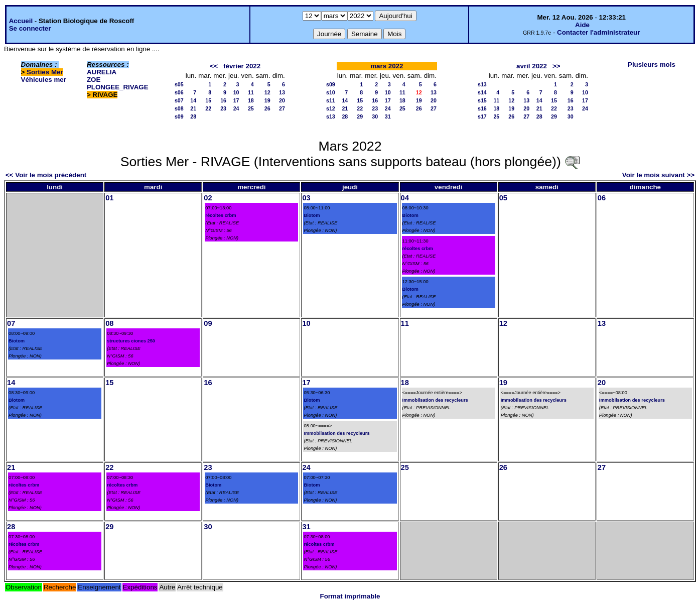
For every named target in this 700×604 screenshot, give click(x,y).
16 (223, 100)
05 (503, 198)
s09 (179, 116)
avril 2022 (532, 66)
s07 (179, 100)
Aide (582, 25)
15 (208, 100)
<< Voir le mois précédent (46, 175)
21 (193, 108)
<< (214, 66)
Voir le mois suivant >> (658, 175)
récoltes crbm (221, 215)
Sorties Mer (45, 72)
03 (306, 198)
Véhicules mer (44, 80)
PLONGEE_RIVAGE (118, 87)
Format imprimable (350, 596)
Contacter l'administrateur (598, 32)
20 (282, 100)
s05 (179, 84)
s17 (482, 116)
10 (236, 92)
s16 (482, 108)
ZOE (94, 80)
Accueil (21, 21)
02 (208, 198)
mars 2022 (387, 66)
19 (267, 100)
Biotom (312, 215)
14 (193, 100)
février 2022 (242, 66)
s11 (331, 100)
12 (267, 92)
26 (267, 108)
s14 (482, 92)
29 (360, 116)
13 (282, 92)
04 (405, 198)
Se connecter (30, 28)
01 (109, 198)
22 (208, 108)
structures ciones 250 (131, 341)
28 (193, 116)
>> (556, 66)
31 (388, 116)
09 (208, 323)
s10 (331, 92)
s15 (482, 100)
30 (375, 116)
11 (251, 92)
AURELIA (102, 72)
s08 (179, 108)
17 (236, 100)
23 (223, 108)
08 (109, 323)
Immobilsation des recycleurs (336, 433)
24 (236, 108)
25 (251, 108)
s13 (331, 116)
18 (251, 100)
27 (282, 108)
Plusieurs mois (652, 65)
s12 (331, 108)
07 (11, 323)
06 (602, 198)
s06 (179, 92)
